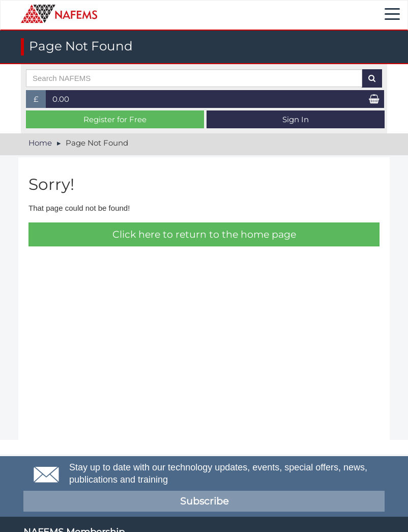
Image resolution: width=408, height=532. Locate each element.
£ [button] (40, 101)
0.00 (61, 99)
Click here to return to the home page (204, 234)
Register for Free (115, 119)
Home (40, 143)
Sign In (296, 119)
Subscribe (204, 501)
